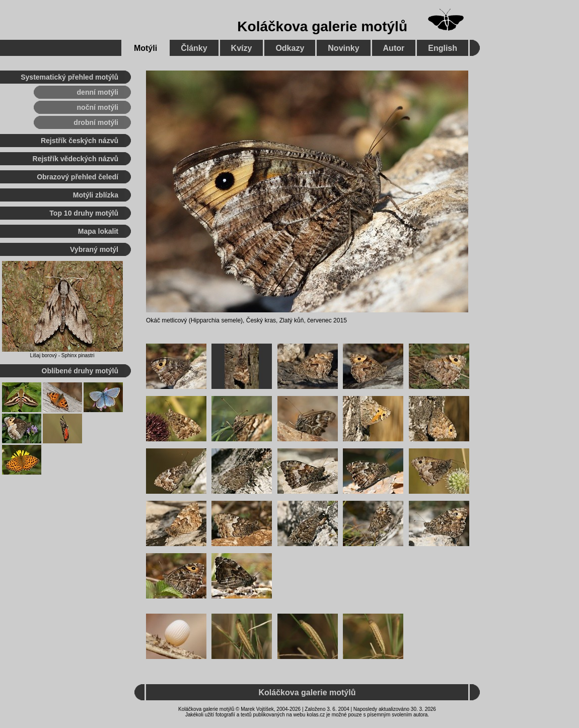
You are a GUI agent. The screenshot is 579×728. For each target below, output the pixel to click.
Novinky (343, 48)
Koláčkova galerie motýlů (322, 26)
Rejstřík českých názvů (80, 141)
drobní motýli (96, 122)
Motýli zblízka (96, 195)
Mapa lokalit (98, 231)
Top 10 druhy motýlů (84, 213)
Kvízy (242, 48)
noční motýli (98, 107)
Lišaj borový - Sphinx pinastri (62, 355)
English (443, 48)
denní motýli (98, 92)
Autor (394, 48)
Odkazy (290, 48)
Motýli (146, 48)
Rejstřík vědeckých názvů (76, 159)
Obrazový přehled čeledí (78, 177)
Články (194, 48)
